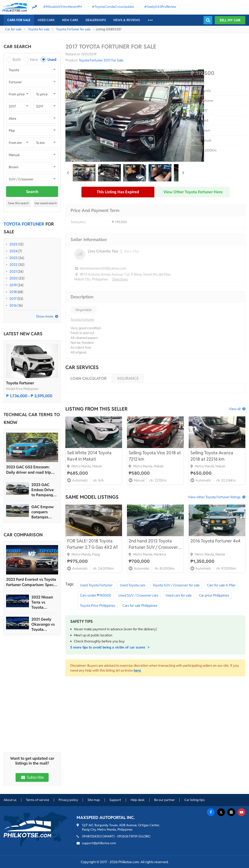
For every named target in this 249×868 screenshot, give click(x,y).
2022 (13, 265)
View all (235, 409)
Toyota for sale (39, 29)
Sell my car (230, 20)
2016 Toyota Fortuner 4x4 (215, 541)
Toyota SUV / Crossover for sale (176, 585)
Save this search (18, 203)
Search (32, 192)
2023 (13, 258)
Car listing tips (195, 800)
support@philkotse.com (99, 843)
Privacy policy (68, 800)
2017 (13, 299)
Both (17, 60)
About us (10, 800)
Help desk (138, 800)
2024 (13, 251)
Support (115, 800)
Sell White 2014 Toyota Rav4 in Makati (89, 456)
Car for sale (13, 29)
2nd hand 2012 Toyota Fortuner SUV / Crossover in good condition (153, 544)
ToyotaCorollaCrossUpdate (114, 7)
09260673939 (127, 836)
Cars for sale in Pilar (221, 585)
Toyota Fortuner (20, 383)
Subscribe (32, 777)
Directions (120, 279)
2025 (13, 244)
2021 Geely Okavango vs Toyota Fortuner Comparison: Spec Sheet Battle (43, 624)
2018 (13, 292)
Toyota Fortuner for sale (73, 29)
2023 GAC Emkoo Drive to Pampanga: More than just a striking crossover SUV (44, 490)
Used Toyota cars (133, 585)
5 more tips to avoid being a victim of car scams (111, 647)
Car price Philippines (214, 595)
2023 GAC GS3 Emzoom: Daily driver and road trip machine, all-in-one (29, 470)
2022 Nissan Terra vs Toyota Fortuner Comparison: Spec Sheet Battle (42, 602)
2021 (13, 271)
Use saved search (46, 203)
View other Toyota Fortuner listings (214, 497)
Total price (78, 222)
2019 (13, 285)
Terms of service (38, 800)
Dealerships (96, 20)
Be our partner (165, 800)
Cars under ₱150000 (96, 595)
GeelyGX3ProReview (162, 7)
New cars (70, 20)
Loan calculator (89, 378)
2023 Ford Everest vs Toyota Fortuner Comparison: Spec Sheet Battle (31, 582)
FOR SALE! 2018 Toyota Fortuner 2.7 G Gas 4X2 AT (93, 544)
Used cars (46, 20)
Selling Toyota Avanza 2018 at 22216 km (212, 456)
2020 (14, 278)
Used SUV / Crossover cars (138, 595)
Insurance (128, 378)
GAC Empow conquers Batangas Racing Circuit (44, 512)
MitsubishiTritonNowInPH (64, 7)
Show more (45, 316)
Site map (94, 800)
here (137, 670)
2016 (13, 305)
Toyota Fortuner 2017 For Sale (101, 60)
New (34, 60)
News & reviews (127, 20)
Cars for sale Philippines (140, 606)
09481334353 (92, 836)
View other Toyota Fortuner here (193, 192)
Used (52, 60)
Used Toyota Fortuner (96, 585)
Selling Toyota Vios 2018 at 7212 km (155, 456)
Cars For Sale (19, 20)
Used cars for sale (179, 595)
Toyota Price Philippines (98, 606)
